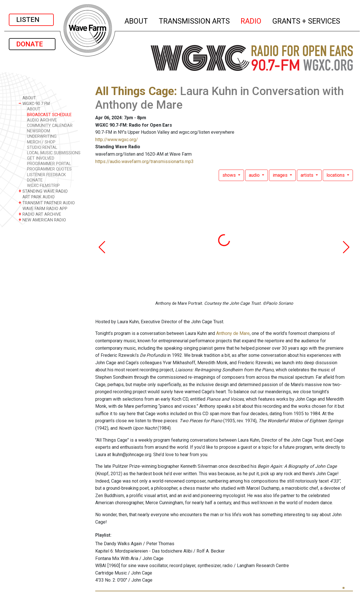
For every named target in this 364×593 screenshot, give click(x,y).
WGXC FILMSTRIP (43, 186)
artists (308, 175)
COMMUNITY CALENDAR (50, 126)
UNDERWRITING (42, 136)
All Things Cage (135, 91)
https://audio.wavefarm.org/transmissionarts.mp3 (144, 161)
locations (336, 175)
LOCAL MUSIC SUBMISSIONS (54, 153)
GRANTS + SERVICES (306, 20)
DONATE (32, 44)
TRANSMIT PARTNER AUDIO (47, 203)
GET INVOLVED (41, 158)
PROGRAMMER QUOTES (49, 169)
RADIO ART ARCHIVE (40, 214)
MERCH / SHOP (41, 142)
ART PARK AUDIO (37, 197)
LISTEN (31, 20)
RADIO (251, 20)
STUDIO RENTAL (42, 148)
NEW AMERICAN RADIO (42, 220)
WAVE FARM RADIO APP (43, 208)
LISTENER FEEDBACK (46, 175)
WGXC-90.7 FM (34, 103)
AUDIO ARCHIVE (42, 120)
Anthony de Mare (233, 333)
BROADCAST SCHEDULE (49, 115)
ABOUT (136, 20)
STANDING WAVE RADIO (43, 191)
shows (230, 175)
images (281, 175)
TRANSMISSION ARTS (195, 20)
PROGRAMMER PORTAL (49, 164)
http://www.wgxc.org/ (117, 140)
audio (255, 175)
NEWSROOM (39, 131)
